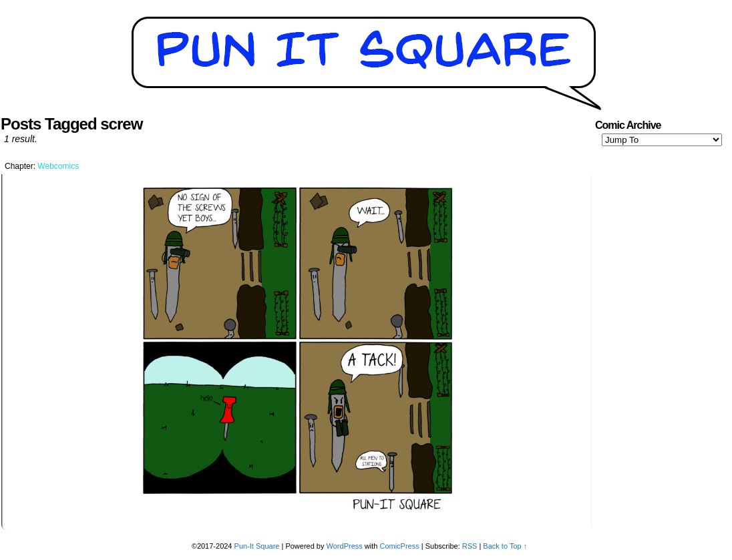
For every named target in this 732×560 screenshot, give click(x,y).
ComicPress (399, 546)
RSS (470, 546)
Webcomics (58, 166)
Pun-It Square (257, 546)
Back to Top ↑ (505, 546)
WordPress (345, 546)
